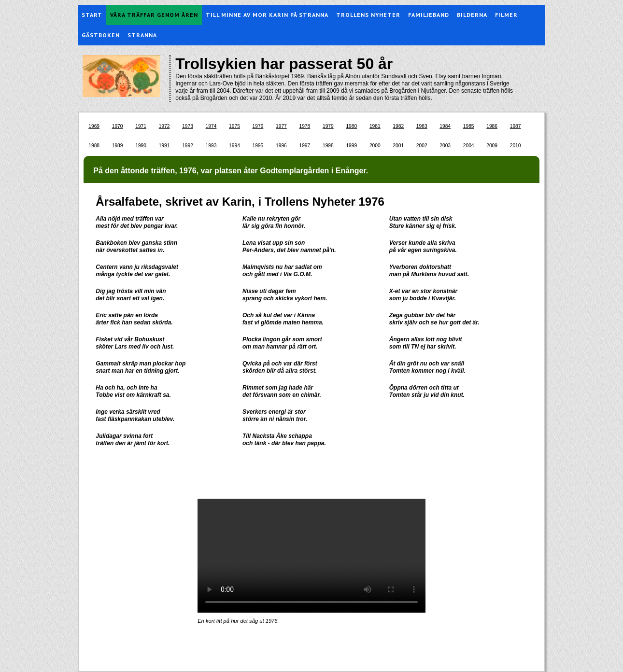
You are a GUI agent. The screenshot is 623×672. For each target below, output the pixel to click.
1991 (164, 146)
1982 (398, 126)
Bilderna (472, 15)
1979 (328, 126)
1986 (492, 126)
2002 (422, 146)
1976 (258, 126)
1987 (516, 126)
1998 (328, 146)
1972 (164, 126)
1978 (304, 126)
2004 (469, 146)
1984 (445, 126)
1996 (281, 146)
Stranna (142, 35)
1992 (188, 146)
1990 (141, 146)
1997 (304, 146)
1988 (94, 146)
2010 (516, 146)
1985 (469, 126)
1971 (141, 126)
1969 (94, 126)
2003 (445, 146)
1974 (211, 126)
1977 (281, 126)
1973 (188, 126)
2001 (398, 146)
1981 (375, 126)
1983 (422, 126)
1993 (211, 146)
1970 (118, 126)
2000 (375, 146)
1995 (258, 146)
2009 (492, 146)
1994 (234, 146)
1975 (234, 126)
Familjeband (429, 15)
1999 (351, 146)
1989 (118, 146)
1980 (351, 126)
